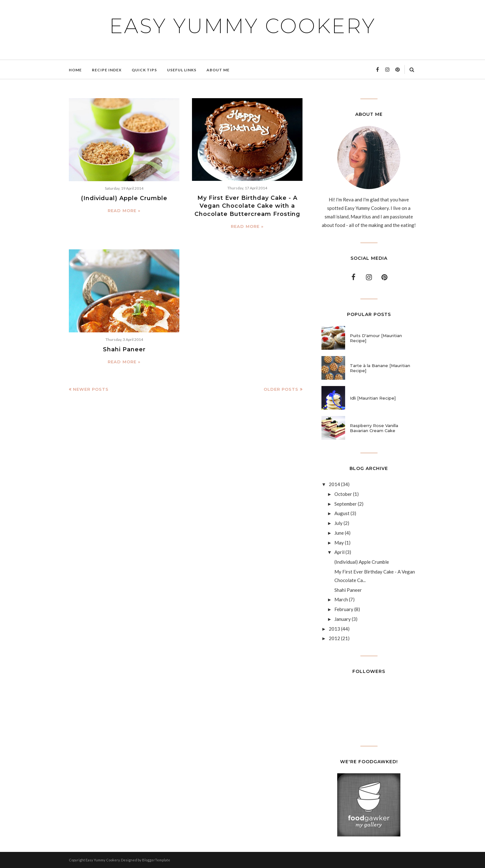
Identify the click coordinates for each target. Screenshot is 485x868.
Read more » (124, 211)
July (338, 523)
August (342, 513)
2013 (334, 629)
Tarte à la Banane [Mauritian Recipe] (380, 368)
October (343, 494)
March (341, 599)
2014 (334, 484)
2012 (334, 638)
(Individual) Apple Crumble (124, 198)
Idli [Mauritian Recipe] (373, 398)
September (346, 504)
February (344, 609)
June (339, 533)
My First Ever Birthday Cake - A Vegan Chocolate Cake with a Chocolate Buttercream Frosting (247, 206)
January (343, 619)
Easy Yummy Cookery (242, 26)
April (339, 552)
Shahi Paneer (124, 349)
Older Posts (281, 389)
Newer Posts (91, 389)
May (339, 543)
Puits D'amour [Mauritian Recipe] (376, 338)
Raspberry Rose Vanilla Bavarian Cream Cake (374, 428)
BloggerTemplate (156, 860)
